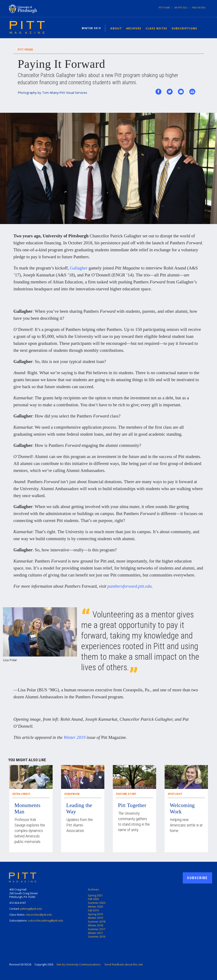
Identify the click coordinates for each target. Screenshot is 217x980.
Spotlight (175, 794)
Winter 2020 (95, 907)
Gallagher (79, 268)
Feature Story (126, 794)
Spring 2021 (95, 895)
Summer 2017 (97, 929)
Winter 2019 (91, 28)
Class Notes (156, 28)
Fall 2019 (93, 910)
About (116, 28)
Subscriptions (184, 28)
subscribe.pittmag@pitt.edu (46, 920)
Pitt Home (164, 8)
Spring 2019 (95, 914)
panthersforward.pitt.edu (129, 586)
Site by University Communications (78, 964)
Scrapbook (72, 794)
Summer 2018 (97, 922)
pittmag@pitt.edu (31, 909)
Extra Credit (22, 794)
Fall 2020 (93, 899)
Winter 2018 (95, 925)
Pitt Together (132, 805)
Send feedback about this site (124, 964)
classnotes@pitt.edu (39, 915)
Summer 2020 (97, 903)
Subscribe (197, 878)
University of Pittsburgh (40, 9)
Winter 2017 (95, 933)
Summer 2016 (97, 937)
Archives (134, 28)
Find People (199, 8)
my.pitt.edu (181, 8)
